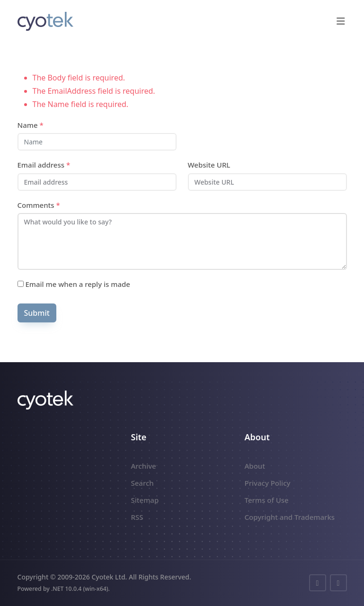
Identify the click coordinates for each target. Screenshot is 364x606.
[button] (341, 21)
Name (31, 125)
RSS (137, 517)
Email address (44, 165)
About (255, 466)
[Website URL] (267, 182)
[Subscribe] (21, 284)
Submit (37, 313)
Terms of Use (267, 500)
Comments (39, 205)
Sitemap (145, 500)
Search (142, 483)
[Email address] (97, 182)
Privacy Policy (268, 483)
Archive (144, 466)
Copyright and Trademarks (290, 517)
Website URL (209, 165)
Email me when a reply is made (74, 284)
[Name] (97, 142)
